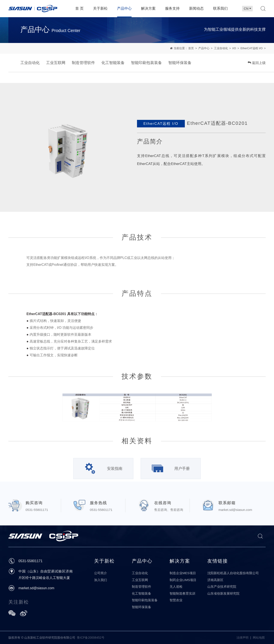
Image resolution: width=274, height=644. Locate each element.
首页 (191, 48)
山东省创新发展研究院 (223, 593)
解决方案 (180, 561)
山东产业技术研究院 (222, 587)
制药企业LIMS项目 (183, 580)
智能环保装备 (180, 63)
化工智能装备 (113, 63)
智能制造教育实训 (182, 593)
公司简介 (101, 573)
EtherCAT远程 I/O (252, 48)
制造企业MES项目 (183, 573)
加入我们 (101, 580)
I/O (234, 48)
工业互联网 (56, 63)
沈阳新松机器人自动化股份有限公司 (233, 573)
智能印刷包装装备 (146, 63)
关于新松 (104, 561)
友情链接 (218, 561)
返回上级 (257, 63)
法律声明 (242, 638)
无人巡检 (176, 587)
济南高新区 (215, 580)
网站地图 (259, 638)
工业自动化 (221, 48)
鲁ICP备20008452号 (91, 638)
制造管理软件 (83, 63)
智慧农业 (176, 600)
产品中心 (204, 48)
